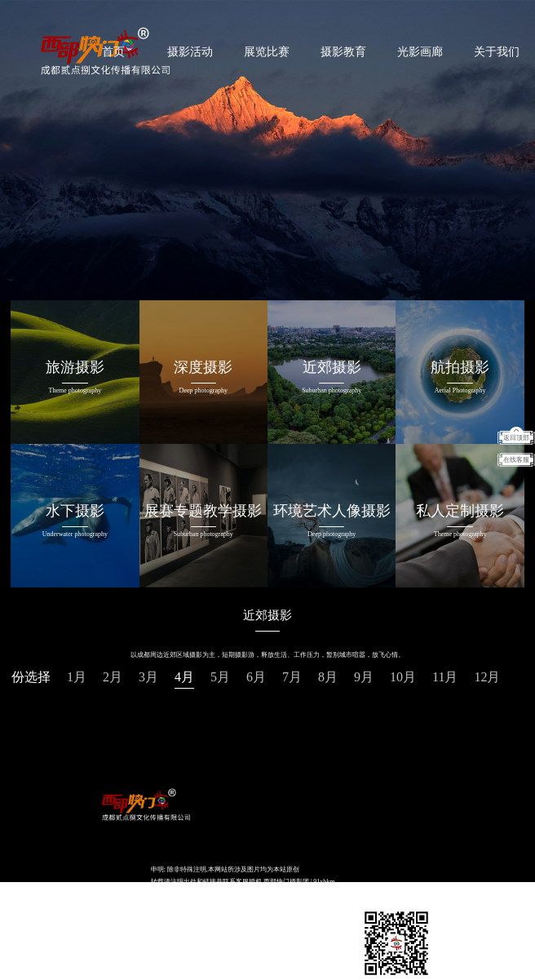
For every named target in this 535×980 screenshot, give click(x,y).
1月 (77, 677)
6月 (256, 677)
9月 (364, 677)
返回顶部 (516, 438)
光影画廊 (420, 52)
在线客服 (516, 460)
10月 (403, 677)
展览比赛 (267, 52)
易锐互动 (250, 906)
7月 (292, 677)
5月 (220, 677)
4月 (184, 677)
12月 (487, 677)
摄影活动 (190, 52)
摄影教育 (343, 52)
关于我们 (497, 52)
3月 (148, 677)
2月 (113, 677)
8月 (328, 677)
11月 (445, 677)
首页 (113, 52)
